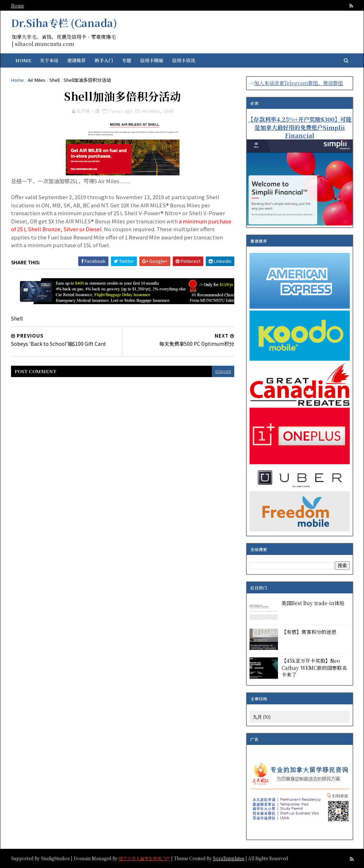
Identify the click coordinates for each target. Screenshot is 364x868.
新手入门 (104, 60)
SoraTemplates (229, 858)
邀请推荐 (77, 60)
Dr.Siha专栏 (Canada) (64, 23)
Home (18, 6)
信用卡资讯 (184, 60)
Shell (55, 80)
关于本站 (49, 60)
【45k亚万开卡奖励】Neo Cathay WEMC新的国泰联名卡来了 (314, 668)
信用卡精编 (152, 60)
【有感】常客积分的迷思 (309, 632)
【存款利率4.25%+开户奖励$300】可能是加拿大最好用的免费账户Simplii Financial (299, 127)
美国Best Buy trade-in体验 (313, 603)
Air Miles (37, 80)
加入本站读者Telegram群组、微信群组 (298, 83)
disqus (219, 371)
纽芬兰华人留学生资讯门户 (145, 858)
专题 (127, 60)
